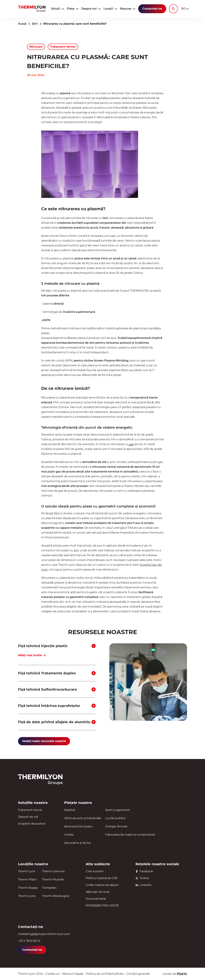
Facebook (144, 871)
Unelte (69, 835)
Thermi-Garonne (53, 871)
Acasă (22, 24)
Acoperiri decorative (32, 824)
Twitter (142, 878)
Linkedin (144, 885)
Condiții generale (138, 974)
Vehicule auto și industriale (83, 818)
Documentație (96, 899)
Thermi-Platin (27, 880)
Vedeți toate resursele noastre (44, 741)
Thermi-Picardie (53, 880)
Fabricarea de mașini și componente (130, 835)
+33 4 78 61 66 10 (29, 941)
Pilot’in (182, 974)
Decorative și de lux (78, 843)
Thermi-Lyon (27, 871)
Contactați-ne (152, 9)
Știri (35, 24)
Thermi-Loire (27, 896)
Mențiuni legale (73, 974)
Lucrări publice (115, 818)
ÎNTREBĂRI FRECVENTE (102, 906)
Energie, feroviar (116, 826)
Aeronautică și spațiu (79, 826)
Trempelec (49, 888)
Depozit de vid (28, 817)
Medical (70, 810)
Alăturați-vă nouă (97, 892)
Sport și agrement (118, 810)
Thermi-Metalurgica (56, 896)
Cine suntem (95, 871)
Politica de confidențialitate (105, 974)
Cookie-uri (52, 974)
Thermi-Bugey (28, 888)
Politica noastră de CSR (102, 878)
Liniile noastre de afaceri (102, 885)
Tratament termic (30, 810)
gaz (131, 444)
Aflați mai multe (32, 655)
